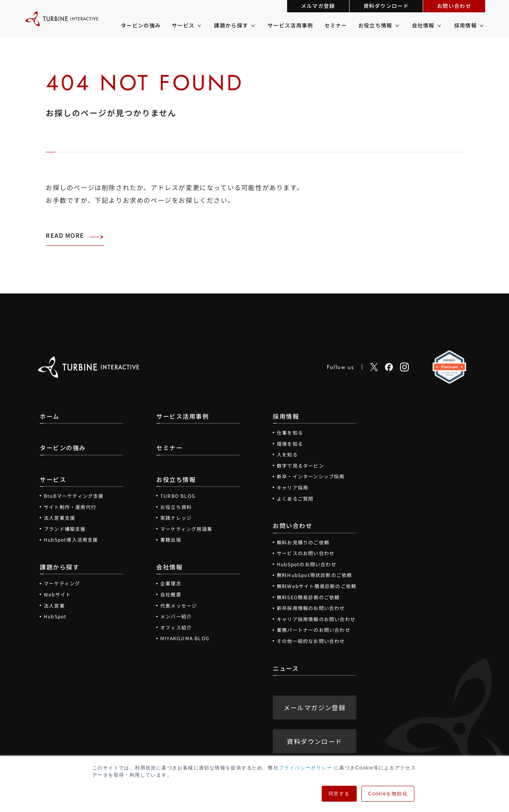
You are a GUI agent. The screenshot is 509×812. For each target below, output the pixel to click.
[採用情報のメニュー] (481, 25)
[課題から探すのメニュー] (252, 25)
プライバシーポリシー (305, 768)
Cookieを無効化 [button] (388, 794)
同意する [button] (339, 794)
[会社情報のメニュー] (439, 25)
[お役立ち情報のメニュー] (397, 25)
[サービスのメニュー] (199, 25)
